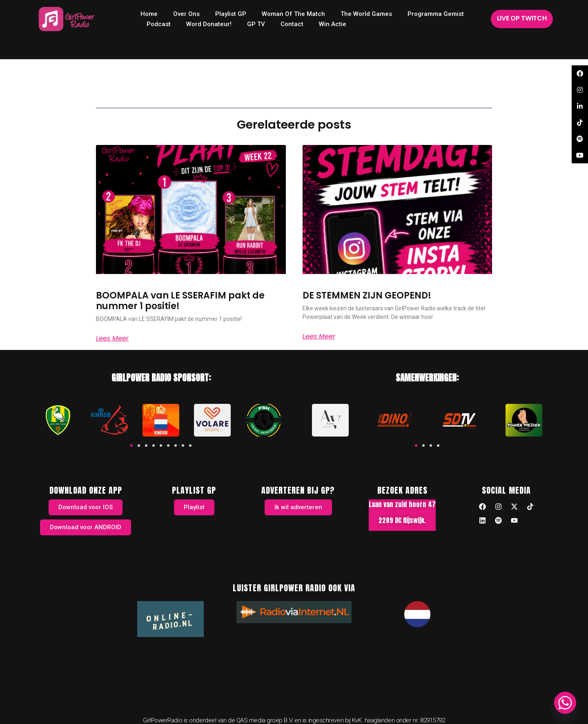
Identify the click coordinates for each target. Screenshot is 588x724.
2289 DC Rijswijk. (402, 520)
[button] (131, 446)
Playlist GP (231, 14)
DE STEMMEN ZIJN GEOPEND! (367, 295)
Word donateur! (209, 24)
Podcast (159, 24)
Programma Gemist (436, 14)
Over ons (186, 14)
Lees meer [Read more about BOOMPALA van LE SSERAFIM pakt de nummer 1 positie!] (112, 339)
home (149, 14)
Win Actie (333, 24)
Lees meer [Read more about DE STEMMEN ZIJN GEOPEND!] (319, 336)
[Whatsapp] (565, 703)
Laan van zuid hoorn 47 (402, 504)
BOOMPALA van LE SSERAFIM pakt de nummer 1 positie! (180, 301)
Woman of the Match (293, 14)
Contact (292, 24)
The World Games (366, 14)
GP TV (256, 24)
